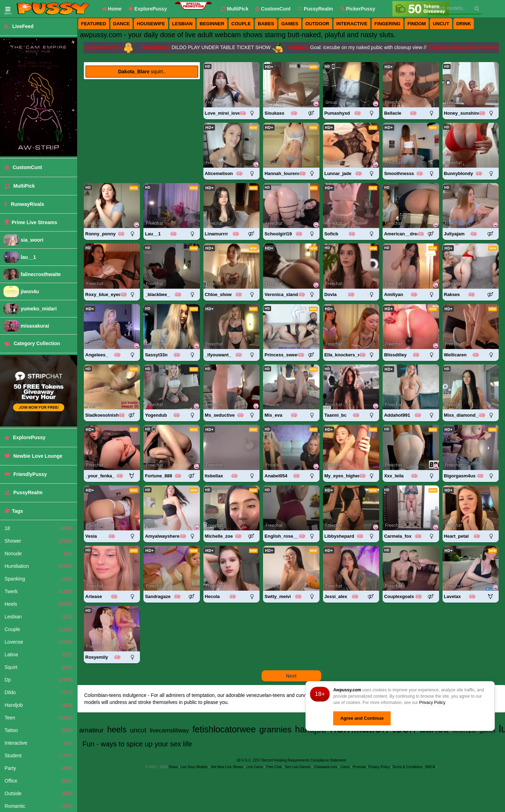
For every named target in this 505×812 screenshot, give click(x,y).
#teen (99, 47)
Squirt (39, 667)
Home (112, 9)
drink (464, 24)
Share (173, 767)
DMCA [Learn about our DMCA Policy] (430, 767)
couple (241, 24)
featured (94, 24)
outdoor (317, 24)
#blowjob (462, 47)
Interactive (39, 743)
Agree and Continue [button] (362, 718)
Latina (39, 655)
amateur (92, 730)
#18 (489, 47)
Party (39, 768)
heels (117, 730)
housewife (151, 24)
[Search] (477, 8)
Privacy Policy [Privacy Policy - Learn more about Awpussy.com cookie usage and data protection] (432, 703)
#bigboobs (442, 47)
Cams (345, 767)
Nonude (39, 553)
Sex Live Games (298, 767)
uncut (441, 24)
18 (39, 528)
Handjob (39, 705)
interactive (352, 24)
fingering (388, 24)
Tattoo (39, 730)
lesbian (183, 24)
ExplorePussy (148, 9)
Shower (39, 541)
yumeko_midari (39, 309)
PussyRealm (315, 9)
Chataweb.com (326, 767)
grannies (275, 729)
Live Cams (255, 767)
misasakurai (35, 326)
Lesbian (39, 617)
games (290, 24)
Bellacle (302, 47)
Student (39, 756)
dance (122, 24)
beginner (212, 24)
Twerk (39, 591)
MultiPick (234, 9)
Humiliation (39, 566)
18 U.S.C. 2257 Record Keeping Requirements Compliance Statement (291, 760)
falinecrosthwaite (41, 274)
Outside (39, 793)
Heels (39, 604)
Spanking (39, 579)
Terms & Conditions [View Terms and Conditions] (407, 767)
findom (417, 24)
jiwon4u (30, 291)
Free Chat (274, 767)
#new (87, 47)
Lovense (39, 642)
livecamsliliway (169, 730)
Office (39, 781)
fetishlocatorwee (224, 729)
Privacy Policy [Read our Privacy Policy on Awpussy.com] (379, 767)
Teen (39, 718)
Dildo (39, 692)
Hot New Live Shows (227, 767)
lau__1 (28, 257)
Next (291, 676)
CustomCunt (273, 9)
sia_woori (32, 240)
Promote (359, 767)
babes (266, 24)
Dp (39, 680)
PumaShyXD (158, 47)
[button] (358, 9)
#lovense (115, 47)
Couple (39, 629)
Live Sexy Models (194, 767)
